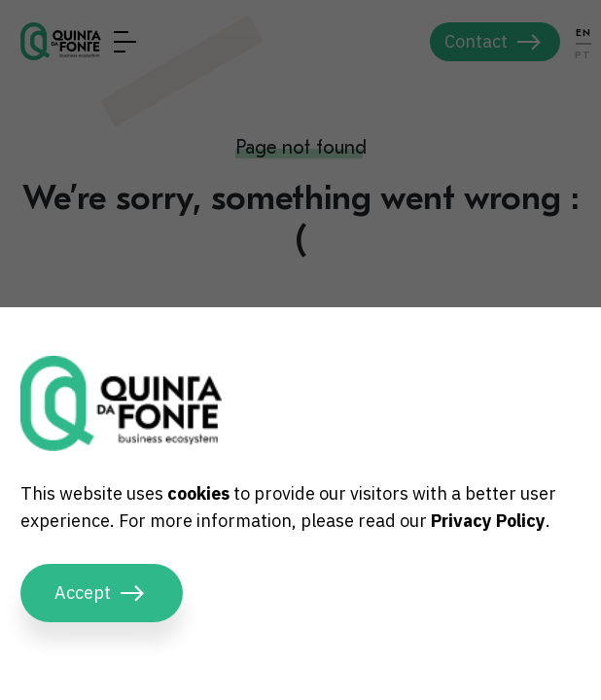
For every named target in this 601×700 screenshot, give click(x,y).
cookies (198, 493)
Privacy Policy (488, 521)
